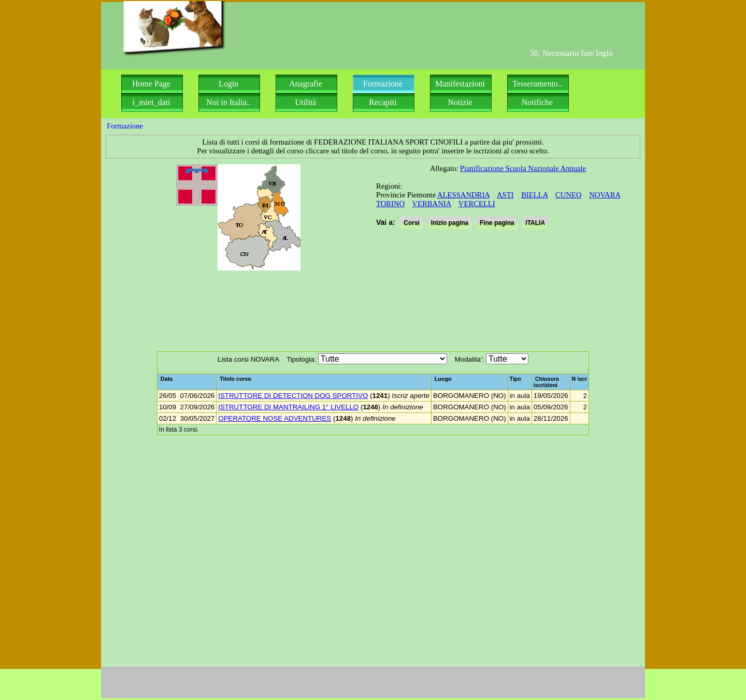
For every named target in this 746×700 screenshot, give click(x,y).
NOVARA (605, 195)
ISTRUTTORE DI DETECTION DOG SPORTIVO (293, 396)
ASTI (505, 195)
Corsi (412, 223)
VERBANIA (432, 204)
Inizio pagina (450, 223)
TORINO (390, 204)
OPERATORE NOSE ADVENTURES (275, 418)
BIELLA (534, 195)
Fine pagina (497, 223)
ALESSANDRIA (463, 195)
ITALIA (535, 223)
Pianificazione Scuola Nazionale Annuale (523, 168)
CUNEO (568, 195)
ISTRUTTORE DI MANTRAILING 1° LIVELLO (288, 407)
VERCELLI (477, 204)
